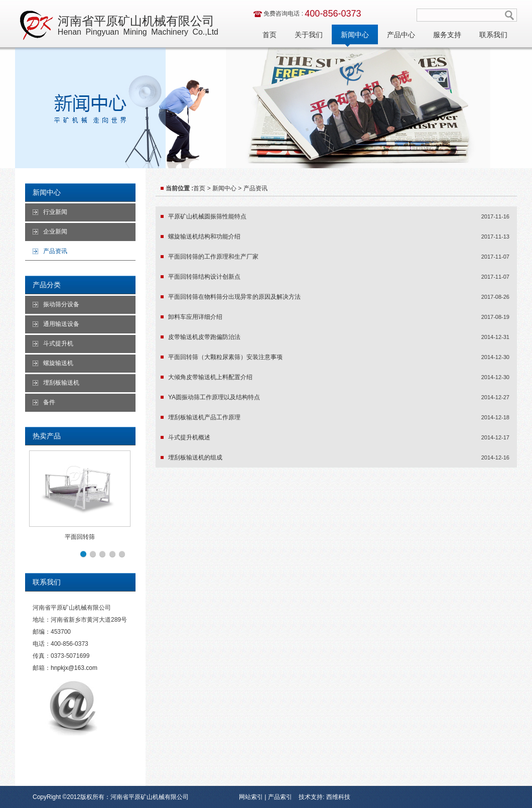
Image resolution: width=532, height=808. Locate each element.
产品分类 (47, 285)
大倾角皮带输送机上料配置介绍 (210, 377)
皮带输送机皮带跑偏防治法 (204, 337)
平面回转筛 (80, 537)
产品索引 (280, 797)
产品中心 (401, 35)
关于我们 (309, 35)
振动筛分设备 (61, 304)
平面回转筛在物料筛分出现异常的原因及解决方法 (234, 297)
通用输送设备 (61, 324)
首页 (270, 35)
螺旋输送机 (58, 363)
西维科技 (337, 797)
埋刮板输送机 (61, 383)
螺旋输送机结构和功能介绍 (204, 237)
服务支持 (447, 35)
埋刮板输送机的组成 (195, 457)
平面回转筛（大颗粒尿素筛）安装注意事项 (225, 357)
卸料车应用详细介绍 (195, 317)
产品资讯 (55, 251)
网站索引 (251, 797)
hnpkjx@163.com (74, 668)
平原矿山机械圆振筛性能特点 (207, 216)
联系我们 (493, 35)
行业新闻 (55, 212)
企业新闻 (55, 232)
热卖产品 (47, 436)
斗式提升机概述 (189, 437)
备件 (49, 402)
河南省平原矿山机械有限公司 (138, 25)
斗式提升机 (58, 343)
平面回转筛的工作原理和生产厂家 (213, 257)
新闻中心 (355, 35)
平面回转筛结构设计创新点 (204, 277)
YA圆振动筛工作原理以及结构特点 (214, 397)
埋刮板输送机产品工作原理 (204, 417)
